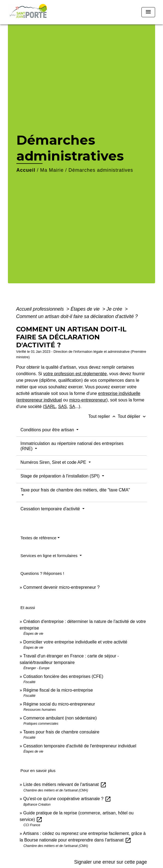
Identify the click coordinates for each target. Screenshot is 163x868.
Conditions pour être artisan (48, 430)
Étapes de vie (86, 309)
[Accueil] (30, 12)
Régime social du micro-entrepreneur (59, 704)
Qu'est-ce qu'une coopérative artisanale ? (67, 799)
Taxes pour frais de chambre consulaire (61, 732)
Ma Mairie (52, 170)
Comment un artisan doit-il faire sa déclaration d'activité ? (77, 316)
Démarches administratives (101, 170)
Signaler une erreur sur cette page (111, 862)
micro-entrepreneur (88, 400)
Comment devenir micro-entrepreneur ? (61, 587)
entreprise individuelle (119, 393)
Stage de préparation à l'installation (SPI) (61, 476)
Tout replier (103, 416)
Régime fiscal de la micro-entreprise (58, 690)
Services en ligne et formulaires (49, 556)
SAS (62, 407)
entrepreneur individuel (40, 400)
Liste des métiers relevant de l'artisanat (65, 784)
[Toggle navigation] (148, 12)
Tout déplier (132, 416)
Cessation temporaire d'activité (51, 509)
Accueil (26, 170)
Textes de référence (38, 538)
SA (72, 407)
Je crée (115, 309)
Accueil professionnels (41, 309)
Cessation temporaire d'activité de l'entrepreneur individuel (80, 746)
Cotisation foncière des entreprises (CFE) (63, 676)
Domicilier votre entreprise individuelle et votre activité (76, 642)
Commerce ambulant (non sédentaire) (60, 718)
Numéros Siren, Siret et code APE (54, 462)
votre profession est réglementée (75, 374)
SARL (50, 407)
